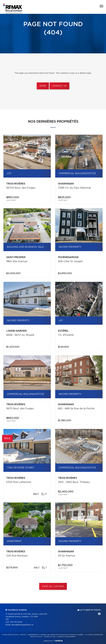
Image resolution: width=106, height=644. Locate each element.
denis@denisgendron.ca (22, 625)
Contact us (59, 86)
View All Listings (53, 586)
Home (43, 86)
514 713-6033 (16, 622)
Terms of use (50, 637)
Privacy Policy (37, 637)
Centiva (58, 641)
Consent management (66, 637)
